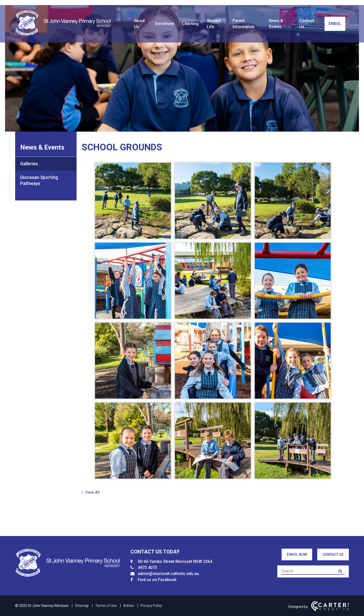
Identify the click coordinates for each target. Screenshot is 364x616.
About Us (139, 24)
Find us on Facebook (157, 580)
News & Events (276, 24)
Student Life (214, 24)
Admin (129, 606)
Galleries (29, 164)
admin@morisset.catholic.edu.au (168, 574)
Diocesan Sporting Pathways (39, 180)
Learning (190, 24)
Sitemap (82, 606)
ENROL (335, 24)
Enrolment (165, 24)
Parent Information (244, 24)
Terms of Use (106, 606)
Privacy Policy (151, 606)
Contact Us (307, 24)
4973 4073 (147, 568)
